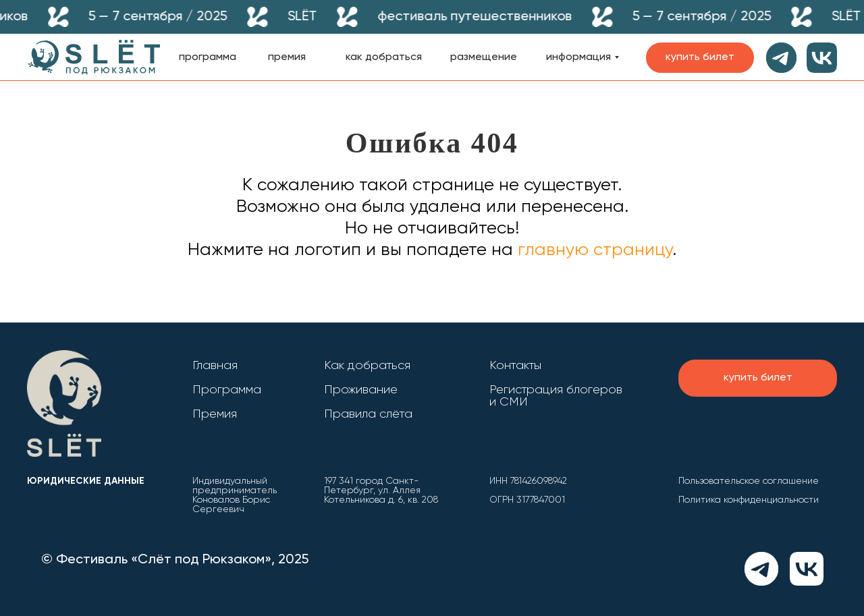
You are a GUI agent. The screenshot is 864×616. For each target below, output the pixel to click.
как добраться (384, 57)
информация (578, 57)
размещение (484, 57)
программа (208, 57)
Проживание (361, 390)
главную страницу (593, 250)
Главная (215, 366)
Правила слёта (368, 414)
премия (287, 57)
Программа (227, 390)
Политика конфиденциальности (749, 500)
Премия (215, 414)
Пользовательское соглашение (749, 481)
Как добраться (367, 366)
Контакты (515, 366)
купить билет (700, 57)
